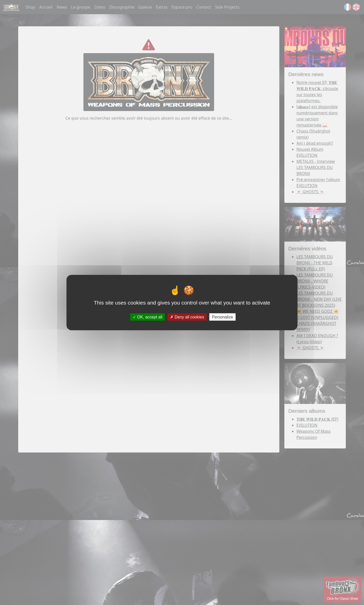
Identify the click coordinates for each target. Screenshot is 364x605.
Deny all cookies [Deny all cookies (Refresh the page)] (187, 317)
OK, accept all (147, 317)
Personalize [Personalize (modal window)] (222, 317)
